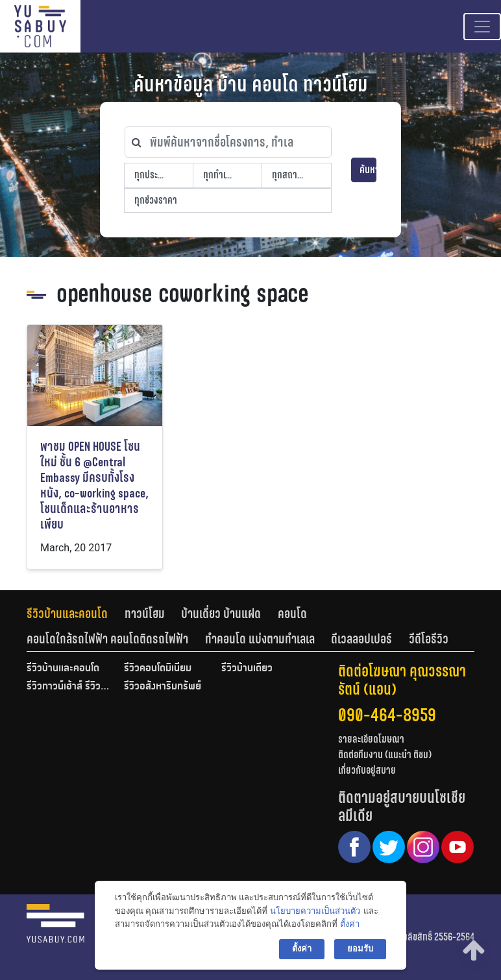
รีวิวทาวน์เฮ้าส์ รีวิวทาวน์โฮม (69, 687)
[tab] (76, 614)
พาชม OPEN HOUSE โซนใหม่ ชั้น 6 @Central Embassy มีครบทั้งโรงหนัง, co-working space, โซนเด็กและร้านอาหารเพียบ (94, 485)
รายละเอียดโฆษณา (371, 739)
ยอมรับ (360, 949)
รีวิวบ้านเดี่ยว (247, 669)
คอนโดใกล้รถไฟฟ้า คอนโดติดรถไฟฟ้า (107, 639)
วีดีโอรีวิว (429, 639)
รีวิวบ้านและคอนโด (67, 614)
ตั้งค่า (350, 924)
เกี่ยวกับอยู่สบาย (367, 770)
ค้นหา (368, 170)
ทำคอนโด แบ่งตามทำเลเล (260, 639)
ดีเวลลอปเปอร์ (361, 639)
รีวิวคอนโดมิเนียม (158, 669)
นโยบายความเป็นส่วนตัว (315, 911)
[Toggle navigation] (482, 27)
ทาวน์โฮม (145, 614)
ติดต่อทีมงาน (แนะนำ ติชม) (385, 755)
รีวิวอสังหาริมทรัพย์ (163, 687)
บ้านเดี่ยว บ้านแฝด (221, 614)
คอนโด (292, 614)
